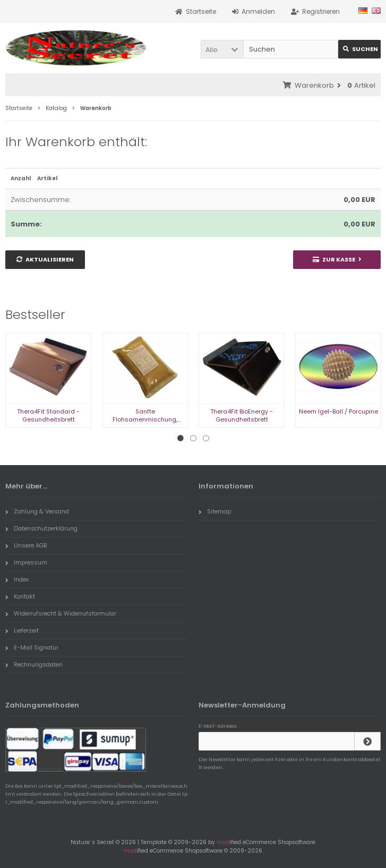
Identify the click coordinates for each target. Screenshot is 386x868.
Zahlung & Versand (37, 511)
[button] (222, 49)
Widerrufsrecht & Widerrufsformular (61, 613)
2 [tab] (193, 439)
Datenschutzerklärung (41, 528)
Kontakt (20, 596)
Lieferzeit (22, 630)
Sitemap (215, 511)
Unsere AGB (26, 545)
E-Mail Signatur (32, 647)
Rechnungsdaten (34, 664)
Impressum (26, 562)
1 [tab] (181, 439)
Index (17, 579)
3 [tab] (206, 439)
